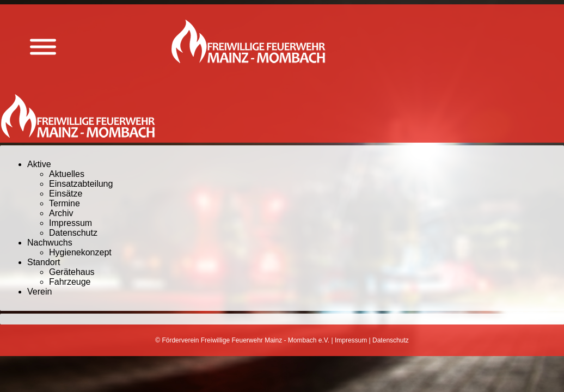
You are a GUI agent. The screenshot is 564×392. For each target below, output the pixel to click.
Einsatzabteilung (81, 184)
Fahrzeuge (70, 282)
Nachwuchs (50, 243)
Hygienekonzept (80, 252)
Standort (44, 262)
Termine (65, 203)
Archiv (61, 213)
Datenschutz (73, 233)
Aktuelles (67, 174)
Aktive (39, 164)
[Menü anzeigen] (43, 47)
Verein (39, 292)
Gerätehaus (72, 272)
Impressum (70, 223)
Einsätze (66, 194)
